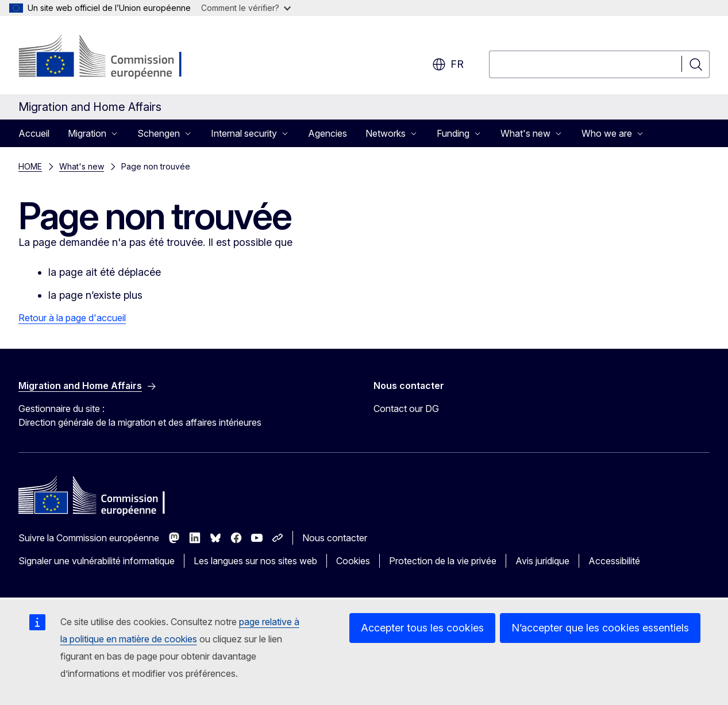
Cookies (353, 561)
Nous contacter (335, 538)
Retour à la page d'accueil (72, 318)
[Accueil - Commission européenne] (111, 57)
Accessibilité (614, 561)
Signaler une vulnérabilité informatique (97, 561)
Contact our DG (406, 409)
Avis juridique (542, 561)
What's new (82, 166)
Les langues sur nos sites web (255, 561)
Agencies (328, 133)
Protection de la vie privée (443, 561)
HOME (30, 166)
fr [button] (448, 64)
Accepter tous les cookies (422, 628)
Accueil (34, 133)
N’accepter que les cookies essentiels (600, 628)
